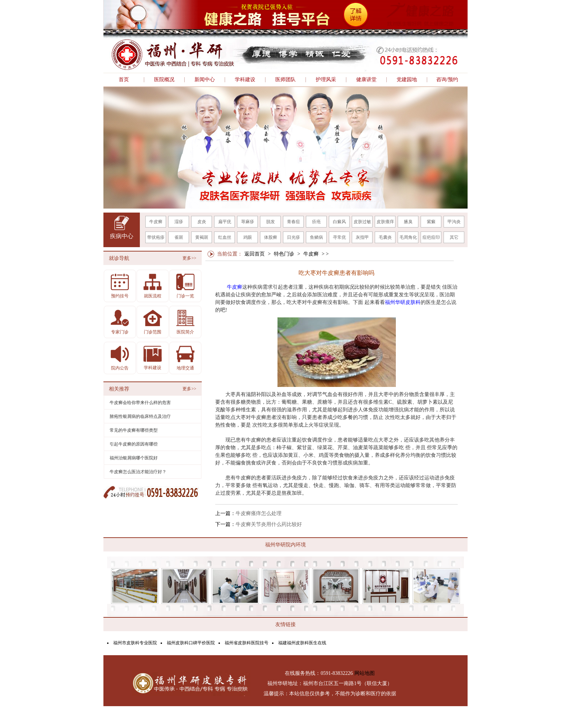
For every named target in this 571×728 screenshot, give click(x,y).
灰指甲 (362, 237)
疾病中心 (122, 236)
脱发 (271, 222)
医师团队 (285, 80)
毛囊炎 (385, 237)
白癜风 (339, 222)
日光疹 (294, 237)
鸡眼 (248, 237)
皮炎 (202, 222)
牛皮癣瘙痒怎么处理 (259, 513)
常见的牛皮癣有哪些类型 (134, 430)
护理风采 (326, 80)
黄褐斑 (202, 237)
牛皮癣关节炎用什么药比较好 (269, 524)
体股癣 (271, 237)
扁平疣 (225, 222)
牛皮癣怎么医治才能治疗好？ (138, 472)
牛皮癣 (156, 222)
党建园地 (407, 80)
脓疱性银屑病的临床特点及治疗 (140, 416)
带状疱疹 (156, 237)
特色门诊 (284, 254)
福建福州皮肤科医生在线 (302, 643)
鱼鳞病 (316, 237)
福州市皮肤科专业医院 (135, 643)
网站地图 (365, 673)
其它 (454, 237)
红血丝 (225, 237)
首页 (124, 80)
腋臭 (408, 222)
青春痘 (294, 222)
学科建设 (245, 80)
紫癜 (431, 222)
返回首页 (255, 254)
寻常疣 (339, 237)
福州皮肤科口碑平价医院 (191, 643)
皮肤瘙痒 (385, 222)
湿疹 (179, 222)
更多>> (189, 258)
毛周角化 (408, 237)
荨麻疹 (248, 222)
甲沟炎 (454, 222)
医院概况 (164, 80)
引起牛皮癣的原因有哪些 (134, 444)
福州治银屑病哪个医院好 (134, 458)
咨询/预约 (447, 80)
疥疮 (316, 222)
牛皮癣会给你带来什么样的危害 (140, 403)
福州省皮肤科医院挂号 (247, 643)
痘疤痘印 (431, 237)
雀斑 (179, 237)
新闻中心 (205, 80)
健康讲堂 (366, 80)
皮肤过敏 (362, 222)
